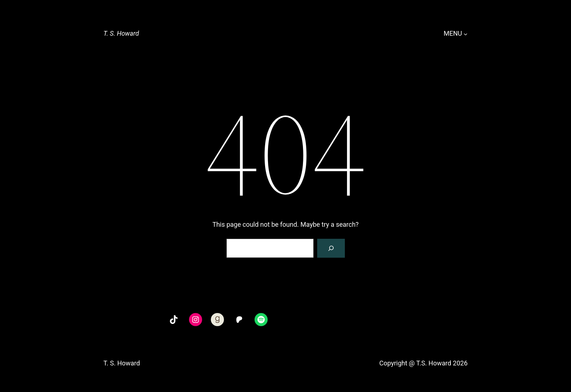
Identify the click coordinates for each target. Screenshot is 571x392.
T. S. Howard (121, 33)
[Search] (331, 248)
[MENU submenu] (466, 34)
